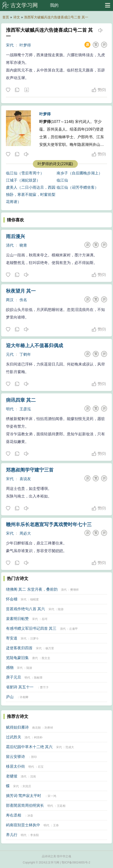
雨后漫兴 (15, 236)
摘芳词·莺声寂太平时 (24, 796)
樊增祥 (74, 590)
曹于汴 (44, 687)
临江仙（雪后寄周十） (25, 173)
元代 (10, 354)
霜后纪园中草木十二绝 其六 (29, 747)
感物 (10, 667)
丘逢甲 (74, 629)
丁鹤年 (25, 354)
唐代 (35, 658)
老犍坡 (12, 776)
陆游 (61, 609)
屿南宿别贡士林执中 (23, 825)
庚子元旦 (14, 677)
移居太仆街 (15, 766)
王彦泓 (25, 409)
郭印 (34, 757)
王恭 (56, 825)
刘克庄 (27, 786)
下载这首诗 (26, 90)
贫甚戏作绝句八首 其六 (25, 609)
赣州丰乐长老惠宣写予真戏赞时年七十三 (49, 524)
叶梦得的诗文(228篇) (55, 164)
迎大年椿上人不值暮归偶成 (34, 345)
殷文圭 (46, 658)
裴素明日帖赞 (17, 619)
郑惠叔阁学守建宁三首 (30, 470)
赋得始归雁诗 (17, 727)
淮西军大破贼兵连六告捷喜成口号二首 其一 (56, 17)
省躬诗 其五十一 (20, 687)
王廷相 (61, 806)
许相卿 (24, 697)
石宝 (41, 767)
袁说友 (25, 479)
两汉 (10, 300)
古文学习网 (24, 5)
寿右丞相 (14, 815)
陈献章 (38, 678)
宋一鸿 (52, 796)
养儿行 (12, 835)
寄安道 (12, 638)
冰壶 (30, 816)
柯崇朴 (38, 737)
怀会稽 (12, 599)
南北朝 (36, 728)
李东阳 (34, 835)
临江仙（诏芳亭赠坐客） (78, 187)
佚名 (23, 300)
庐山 (10, 697)
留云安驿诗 (15, 757)
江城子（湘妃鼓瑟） (23, 180)
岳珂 (44, 619)
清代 (10, 245)
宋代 (10, 45)
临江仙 (62, 180)
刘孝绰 (49, 728)
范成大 (70, 747)
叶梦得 (25, 45)
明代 (10, 409)
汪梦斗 (34, 639)
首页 (6, 17)
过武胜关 (14, 737)
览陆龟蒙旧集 (17, 658)
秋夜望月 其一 (21, 291)
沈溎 (33, 777)
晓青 (23, 245)
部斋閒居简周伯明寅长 (25, 805)
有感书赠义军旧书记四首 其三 (31, 628)
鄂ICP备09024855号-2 (76, 863)
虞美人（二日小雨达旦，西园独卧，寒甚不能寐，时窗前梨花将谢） (31, 195)
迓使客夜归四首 (19, 648)
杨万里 (50, 648)
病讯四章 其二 (21, 400)
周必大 (25, 533)
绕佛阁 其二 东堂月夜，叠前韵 (32, 589)
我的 (54, 5)
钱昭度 (34, 599)
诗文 (17, 17)
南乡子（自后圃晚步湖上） (79, 173)
